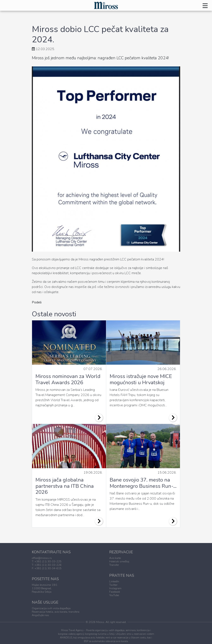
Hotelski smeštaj (119, 561)
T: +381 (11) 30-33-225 (47, 561)
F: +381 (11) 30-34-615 (47, 568)
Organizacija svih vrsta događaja (51, 608)
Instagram (115, 588)
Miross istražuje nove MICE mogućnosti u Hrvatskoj (141, 379)
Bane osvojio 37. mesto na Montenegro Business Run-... (143, 483)
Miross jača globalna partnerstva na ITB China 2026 (65, 486)
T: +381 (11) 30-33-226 (47, 565)
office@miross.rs (42, 558)
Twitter (113, 585)
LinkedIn (114, 581)
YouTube (114, 595)
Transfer (114, 565)
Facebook (115, 592)
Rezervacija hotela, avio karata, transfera (56, 612)
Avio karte (115, 558)
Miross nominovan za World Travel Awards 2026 (68, 379)
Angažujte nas (40, 615)
